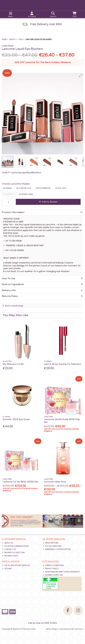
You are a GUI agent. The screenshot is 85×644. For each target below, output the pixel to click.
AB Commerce (77, 629)
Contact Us (9, 549)
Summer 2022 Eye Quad (16, 419)
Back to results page (14, 306)
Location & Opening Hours (16, 546)
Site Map (7, 569)
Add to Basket (48, 202)
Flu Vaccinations (52, 546)
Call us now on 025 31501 (43, 623)
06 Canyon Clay (24, 188)
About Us (8, 543)
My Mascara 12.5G (13, 364)
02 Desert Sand (26, 194)
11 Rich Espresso (43, 188)
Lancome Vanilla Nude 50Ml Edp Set (62, 421)
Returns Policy (10, 556)
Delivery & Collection (13, 552)
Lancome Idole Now (55, 482)
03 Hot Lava (61, 188)
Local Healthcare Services (16, 565)
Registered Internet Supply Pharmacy (61, 572)
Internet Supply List (53, 575)
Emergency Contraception (57, 549)
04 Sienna (7, 188)
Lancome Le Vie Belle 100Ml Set (20, 482)
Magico (55, 629)
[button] (81, 76)
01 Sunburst (9, 194)
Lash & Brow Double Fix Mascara (62, 364)
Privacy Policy (51, 569)
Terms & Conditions (53, 565)
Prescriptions (51, 543)
